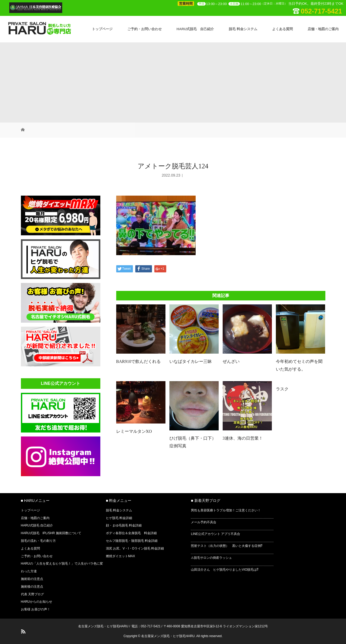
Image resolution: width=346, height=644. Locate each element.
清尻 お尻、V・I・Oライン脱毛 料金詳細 (135, 548)
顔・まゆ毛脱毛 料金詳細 (124, 525)
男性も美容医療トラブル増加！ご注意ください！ (226, 510)
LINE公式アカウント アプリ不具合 (215, 534)
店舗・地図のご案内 (323, 29)
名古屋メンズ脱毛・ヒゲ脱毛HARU (103, 626)
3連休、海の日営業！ (243, 438)
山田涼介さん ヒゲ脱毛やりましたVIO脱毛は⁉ (225, 570)
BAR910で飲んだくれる (139, 361)
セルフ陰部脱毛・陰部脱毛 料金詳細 (132, 541)
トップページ (102, 29)
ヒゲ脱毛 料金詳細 (119, 518)
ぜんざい (231, 361)
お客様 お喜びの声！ (36, 609)
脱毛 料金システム (243, 29)
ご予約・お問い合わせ (145, 29)
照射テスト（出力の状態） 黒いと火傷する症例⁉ (227, 546)
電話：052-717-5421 (146, 626)
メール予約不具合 (204, 522)
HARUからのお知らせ (37, 602)
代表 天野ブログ (32, 594)
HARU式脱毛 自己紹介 (195, 29)
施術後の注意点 (32, 587)
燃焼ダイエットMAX (120, 556)
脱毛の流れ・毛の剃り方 (38, 541)
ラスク (282, 389)
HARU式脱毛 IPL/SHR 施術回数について (51, 533)
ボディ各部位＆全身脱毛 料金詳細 (131, 533)
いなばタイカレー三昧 (191, 361)
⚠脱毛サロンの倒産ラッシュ (211, 558)
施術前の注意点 (32, 579)
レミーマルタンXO (134, 431)
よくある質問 (282, 29)
